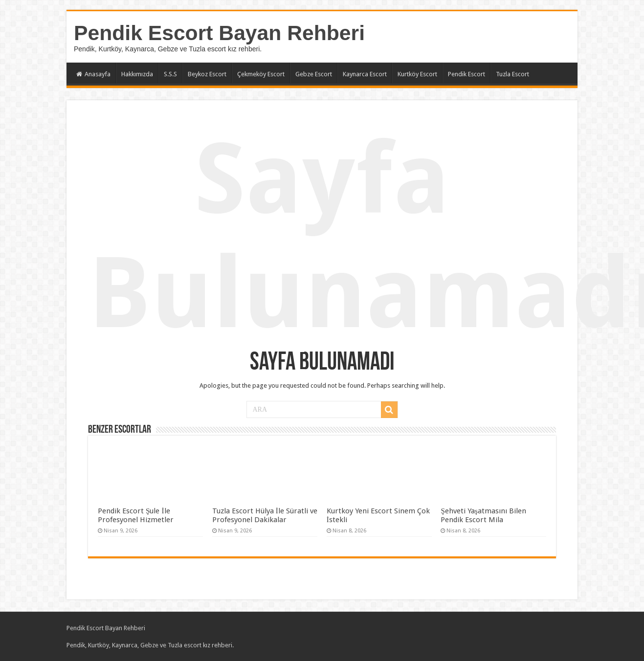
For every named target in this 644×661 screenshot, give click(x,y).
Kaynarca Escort (365, 74)
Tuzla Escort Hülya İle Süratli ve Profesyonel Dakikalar (265, 515)
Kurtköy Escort (417, 74)
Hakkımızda (137, 74)
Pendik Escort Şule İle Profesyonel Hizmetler (136, 515)
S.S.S (170, 74)
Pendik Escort (466, 74)
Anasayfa (93, 74)
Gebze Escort (314, 74)
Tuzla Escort (512, 74)
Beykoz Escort (207, 74)
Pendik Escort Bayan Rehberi (219, 33)
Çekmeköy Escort (261, 74)
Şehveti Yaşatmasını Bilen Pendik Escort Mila (483, 515)
